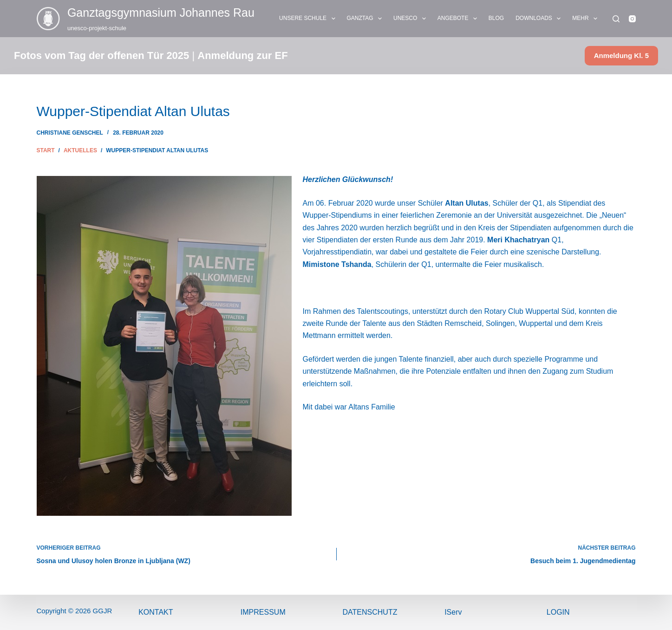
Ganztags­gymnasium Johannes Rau (161, 13)
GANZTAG (366, 19)
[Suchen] (616, 19)
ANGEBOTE (459, 19)
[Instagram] (632, 19)
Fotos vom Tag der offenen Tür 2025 (101, 55)
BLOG (496, 18)
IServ (453, 612)
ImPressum (263, 612)
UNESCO (411, 19)
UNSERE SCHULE (309, 19)
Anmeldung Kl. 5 (621, 55)
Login (558, 612)
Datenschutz (370, 612)
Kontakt (156, 612)
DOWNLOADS (540, 19)
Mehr (587, 19)
